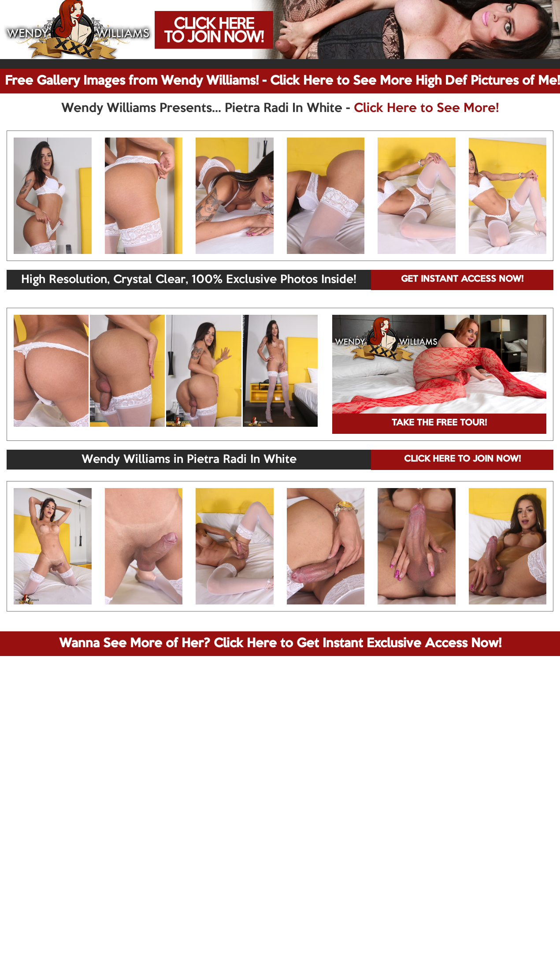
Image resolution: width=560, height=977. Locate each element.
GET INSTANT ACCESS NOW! (462, 280)
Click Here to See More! (426, 108)
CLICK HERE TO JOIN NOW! (462, 459)
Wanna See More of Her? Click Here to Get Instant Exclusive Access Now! (280, 644)
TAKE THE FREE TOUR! (439, 423)
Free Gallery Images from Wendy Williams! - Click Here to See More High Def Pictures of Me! (282, 81)
